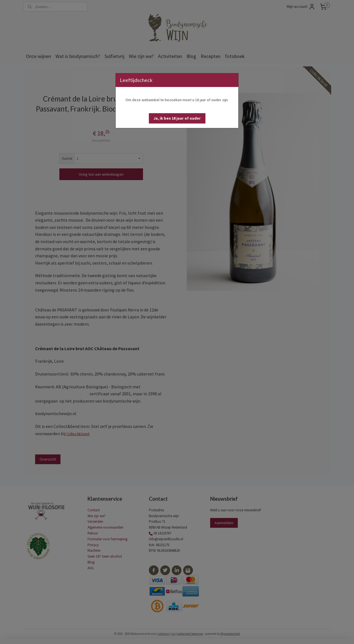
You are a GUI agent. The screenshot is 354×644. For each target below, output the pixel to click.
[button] (177, 118)
